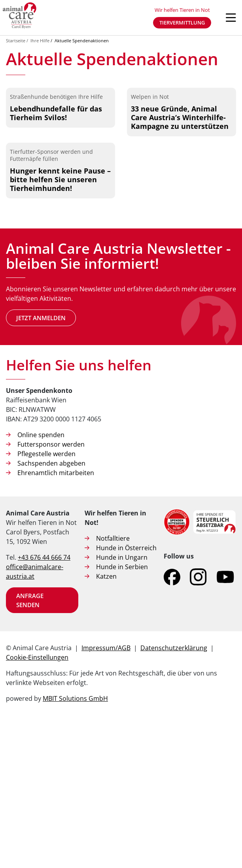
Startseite (16, 41)
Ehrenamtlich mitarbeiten (56, 619)
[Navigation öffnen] (231, 18)
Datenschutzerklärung (174, 794)
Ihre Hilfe (40, 41)
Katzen (106, 723)
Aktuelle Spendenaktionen (82, 41)
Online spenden (41, 581)
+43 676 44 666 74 (44, 704)
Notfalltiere (113, 685)
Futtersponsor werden (51, 591)
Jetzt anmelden (41, 464)
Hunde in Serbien (122, 713)
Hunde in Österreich (126, 694)
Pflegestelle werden (46, 600)
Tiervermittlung (182, 23)
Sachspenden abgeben (51, 610)
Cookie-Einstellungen (37, 804)
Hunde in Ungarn (122, 704)
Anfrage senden (30, 747)
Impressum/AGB (106, 794)
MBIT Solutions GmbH (75, 845)
